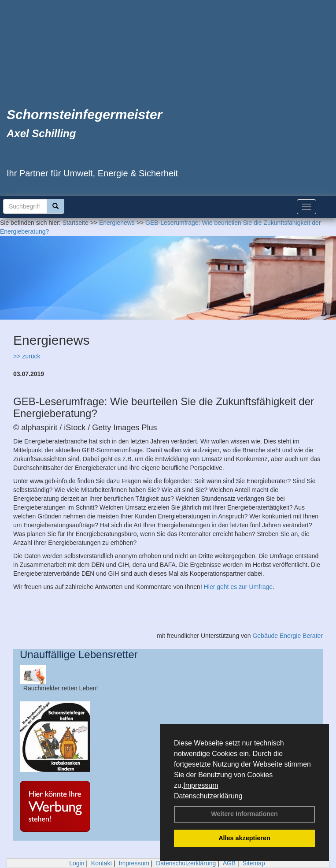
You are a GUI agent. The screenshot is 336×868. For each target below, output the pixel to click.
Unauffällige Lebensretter (79, 654)
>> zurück (27, 356)
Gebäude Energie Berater (288, 636)
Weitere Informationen (244, 814)
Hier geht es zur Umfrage (238, 587)
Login (77, 863)
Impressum (201, 785)
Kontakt (102, 863)
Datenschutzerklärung (208, 796)
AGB (229, 863)
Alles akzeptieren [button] (244, 838)
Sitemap (254, 863)
